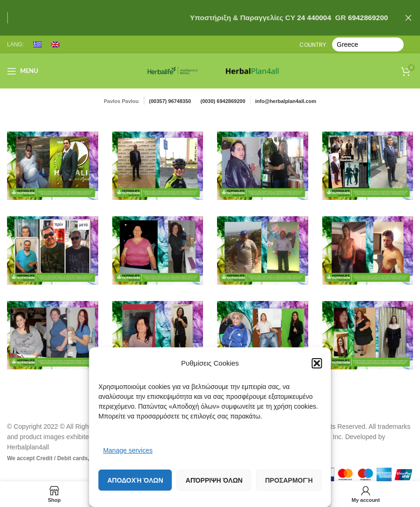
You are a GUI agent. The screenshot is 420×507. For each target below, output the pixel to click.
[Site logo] (173, 70)
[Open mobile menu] (23, 71)
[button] (317, 363)
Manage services (128, 450)
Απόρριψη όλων (214, 480)
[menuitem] (37, 44)
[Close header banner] (408, 18)
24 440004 (313, 18)
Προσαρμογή (289, 480)
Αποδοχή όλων (135, 480)
